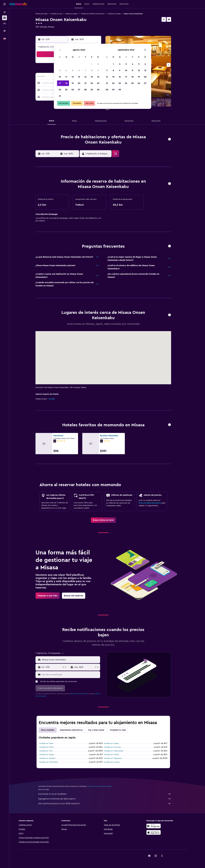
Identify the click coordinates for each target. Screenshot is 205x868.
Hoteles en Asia (60, 14)
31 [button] (60, 96)
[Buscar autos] (5, 23)
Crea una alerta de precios (154, 503)
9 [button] (98, 70)
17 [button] (60, 83)
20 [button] (79, 83)
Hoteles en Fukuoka (116, 747)
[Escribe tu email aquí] (74, 675)
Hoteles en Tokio (50, 743)
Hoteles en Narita (50, 755)
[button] (5, 4)
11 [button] (66, 77)
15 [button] (92, 77)
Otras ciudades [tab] (51, 730)
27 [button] (79, 90)
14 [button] (85, 77)
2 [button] (98, 64)
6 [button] (79, 70)
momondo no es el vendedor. (108, 794)
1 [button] (92, 64)
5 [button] (73, 70)
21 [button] (85, 83)
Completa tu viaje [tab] (122, 730)
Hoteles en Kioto (50, 747)
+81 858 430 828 (47, 30)
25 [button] (66, 90)
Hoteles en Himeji (115, 755)
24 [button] (60, 90)
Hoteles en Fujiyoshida (117, 751)
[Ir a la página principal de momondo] (18, 4)
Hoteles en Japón (75, 14)
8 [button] (92, 70)
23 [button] (98, 83)
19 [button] (73, 83)
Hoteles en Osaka (115, 743)
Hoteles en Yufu (50, 751)
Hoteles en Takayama (117, 758)
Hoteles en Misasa (118, 14)
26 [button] (73, 90)
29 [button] (92, 90)
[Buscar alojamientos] (5, 18)
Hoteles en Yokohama (52, 762)
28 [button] (85, 90)
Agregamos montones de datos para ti (108, 799)
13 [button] (79, 77)
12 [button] (73, 77)
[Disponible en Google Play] (161, 826)
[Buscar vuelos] (5, 12)
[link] (107, 520)
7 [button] (85, 70)
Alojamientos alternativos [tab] (75, 730)
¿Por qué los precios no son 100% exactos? (108, 804)
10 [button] (60, 77)
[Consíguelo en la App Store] (161, 832)
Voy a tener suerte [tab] (100, 730)
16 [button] (98, 77)
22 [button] (92, 83)
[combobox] (74, 660)
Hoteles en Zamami (51, 758)
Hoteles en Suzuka (115, 762)
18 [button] (66, 83)
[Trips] (5, 31)
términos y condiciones (82, 694)
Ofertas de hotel (45, 14)
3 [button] (60, 70)
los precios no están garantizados (103, 786)
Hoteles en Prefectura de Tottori (97, 14)
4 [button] (66, 70)
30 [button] (98, 90)
